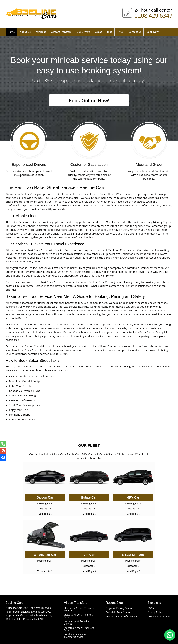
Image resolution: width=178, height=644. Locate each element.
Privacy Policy (155, 612)
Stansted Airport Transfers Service (79, 629)
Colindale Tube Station (118, 612)
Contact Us (135, 32)
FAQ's (151, 608)
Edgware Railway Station (120, 608)
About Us (25, 32)
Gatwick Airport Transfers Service (78, 616)
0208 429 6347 (153, 15)
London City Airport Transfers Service (75, 636)
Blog (110, 32)
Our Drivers (83, 32)
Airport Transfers (61, 32)
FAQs (121, 32)
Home (11, 32)
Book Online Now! (89, 101)
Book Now (153, 32)
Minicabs (41, 32)
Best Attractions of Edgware (121, 616)
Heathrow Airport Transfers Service (80, 609)
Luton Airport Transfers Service (77, 623)
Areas (99, 32)
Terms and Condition (159, 616)
